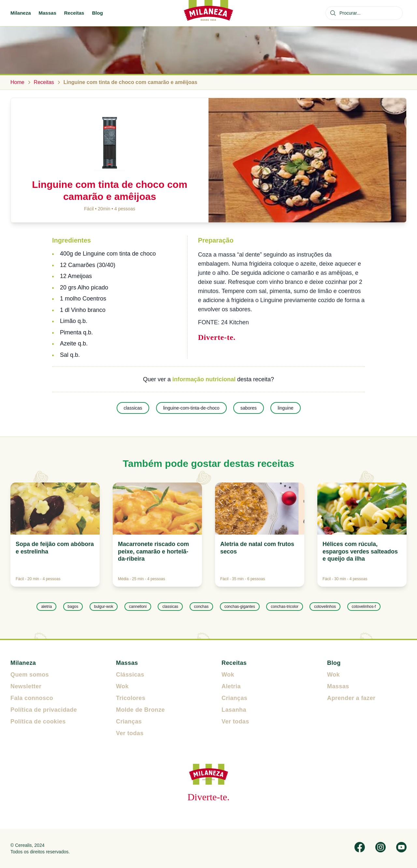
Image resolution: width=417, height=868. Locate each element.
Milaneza (21, 13)
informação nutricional (204, 379)
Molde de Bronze (140, 710)
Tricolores (131, 698)
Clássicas (130, 675)
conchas (201, 607)
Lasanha (234, 710)
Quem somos (30, 675)
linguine (285, 408)
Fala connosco (32, 698)
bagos (73, 607)
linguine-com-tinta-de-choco (191, 408)
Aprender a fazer (351, 698)
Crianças (129, 721)
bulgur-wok (104, 607)
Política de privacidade (44, 710)
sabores (249, 408)
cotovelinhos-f (364, 607)
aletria (46, 607)
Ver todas (130, 733)
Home (17, 82)
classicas (133, 408)
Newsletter (26, 686)
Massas (48, 13)
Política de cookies (38, 721)
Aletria (231, 686)
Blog (97, 13)
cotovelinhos (325, 607)
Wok (122, 686)
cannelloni (138, 607)
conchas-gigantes (240, 607)
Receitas (74, 13)
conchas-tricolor (285, 607)
